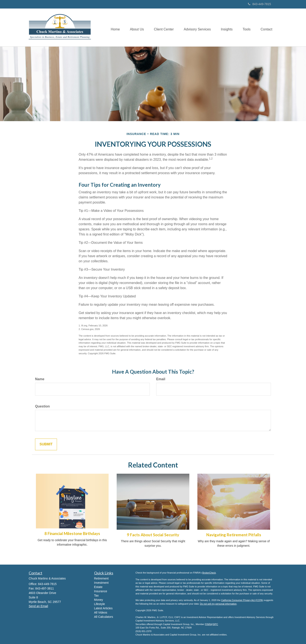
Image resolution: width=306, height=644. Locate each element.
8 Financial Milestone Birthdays (72, 534)
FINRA (208, 624)
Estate (98, 587)
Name (40, 379)
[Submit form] (46, 444)
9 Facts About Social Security (153, 535)
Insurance (101, 591)
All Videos (101, 612)
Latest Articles (103, 608)
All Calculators (104, 617)
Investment (101, 583)
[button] (134, 27)
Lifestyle (100, 604)
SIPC (215, 624)
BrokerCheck (209, 573)
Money (99, 600)
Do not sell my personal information (218, 604)
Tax (96, 595)
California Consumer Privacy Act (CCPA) (242, 600)
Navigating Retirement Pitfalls (234, 535)
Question (42, 406)
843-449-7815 (259, 4)
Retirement (101, 578)
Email (161, 379)
